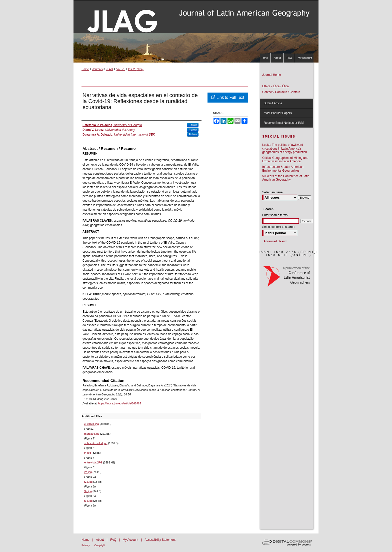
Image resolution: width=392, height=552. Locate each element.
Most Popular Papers (278, 113)
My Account (131, 540)
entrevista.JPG (93, 462)
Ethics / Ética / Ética (275, 86)
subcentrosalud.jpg (96, 443)
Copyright (100, 545)
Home (85, 69)
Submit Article (273, 103)
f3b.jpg (88, 501)
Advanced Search (275, 241)
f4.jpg (88, 453)
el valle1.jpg (91, 424)
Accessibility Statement (160, 540)
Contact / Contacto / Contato (281, 92)
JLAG (109, 69)
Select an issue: (273, 192)
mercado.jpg (92, 434)
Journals (97, 69)
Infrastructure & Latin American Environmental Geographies (283, 169)
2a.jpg (88, 472)
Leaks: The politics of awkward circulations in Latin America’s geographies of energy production (285, 148)
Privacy (86, 545)
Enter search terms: (275, 215)
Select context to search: (279, 227)
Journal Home (272, 75)
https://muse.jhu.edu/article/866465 (120, 403)
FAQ (114, 540)
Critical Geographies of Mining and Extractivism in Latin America (285, 160)
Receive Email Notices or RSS (284, 123)
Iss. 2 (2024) (136, 69)
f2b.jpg (88, 482)
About (100, 540)
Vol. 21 (121, 69)
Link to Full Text (228, 97)
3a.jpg (88, 491)
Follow (193, 125)
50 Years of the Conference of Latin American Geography (286, 178)
